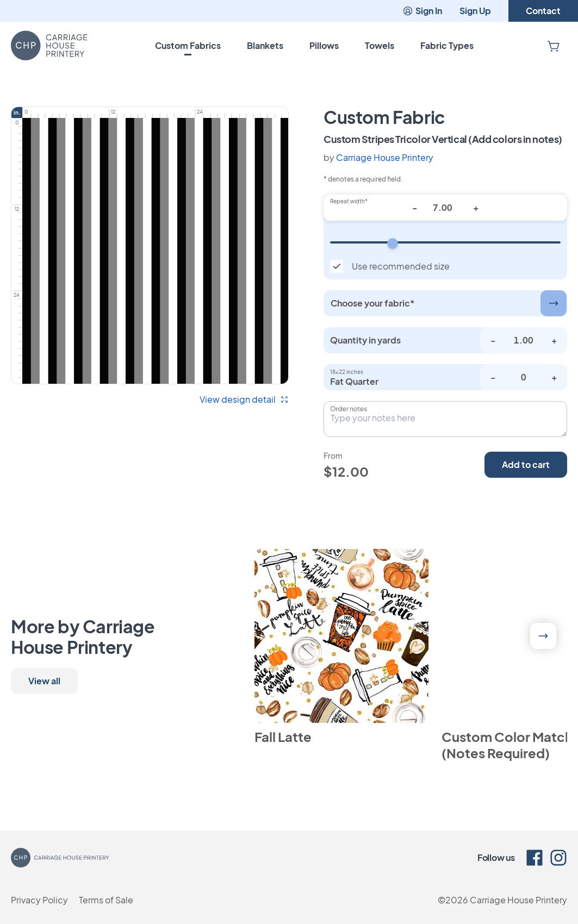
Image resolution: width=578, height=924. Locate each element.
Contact (543, 11)
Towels (380, 45)
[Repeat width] (445, 242)
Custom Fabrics (188, 45)
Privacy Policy (39, 900)
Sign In (422, 11)
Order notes (349, 409)
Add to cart (526, 464)
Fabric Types (447, 45)
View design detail (244, 399)
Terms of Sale (106, 900)
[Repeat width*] (445, 208)
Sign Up (475, 11)
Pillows (324, 45)
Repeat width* (349, 201)
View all (44, 681)
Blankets (265, 45)
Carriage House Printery (385, 157)
